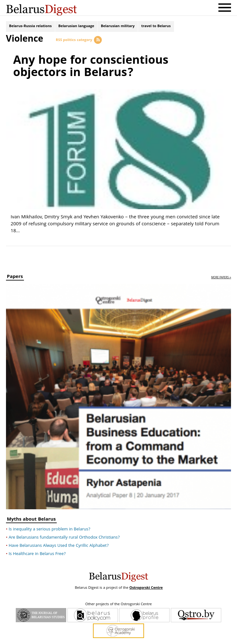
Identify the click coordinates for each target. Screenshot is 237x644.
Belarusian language (76, 28)
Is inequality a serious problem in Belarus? (49, 521)
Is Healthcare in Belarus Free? (37, 546)
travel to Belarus (156, 28)
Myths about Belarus (31, 512)
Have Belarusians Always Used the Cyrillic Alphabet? (58, 537)
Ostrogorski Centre (146, 579)
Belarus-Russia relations (30, 28)
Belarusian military (118, 28)
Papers (15, 269)
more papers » (221, 270)
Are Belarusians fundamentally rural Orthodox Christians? (64, 529)
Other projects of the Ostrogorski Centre (118, 596)
